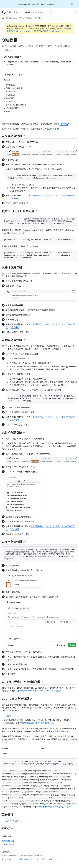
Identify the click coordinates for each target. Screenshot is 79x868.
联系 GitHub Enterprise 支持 (56, 31)
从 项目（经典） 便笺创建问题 (23, 682)
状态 (31, 859)
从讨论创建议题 (13, 432)
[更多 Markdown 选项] (25, 75)
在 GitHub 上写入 (13, 821)
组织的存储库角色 (61, 731)
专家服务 (43, 859)
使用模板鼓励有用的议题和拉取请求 (37, 723)
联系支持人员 (8, 844)
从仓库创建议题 (13, 136)
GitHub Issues (11, 18)
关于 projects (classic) (25, 691)
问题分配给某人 (37, 195)
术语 (21, 859)
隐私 (26, 859)
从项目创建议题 (13, 542)
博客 (50, 859)
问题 (21, 18)
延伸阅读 (9, 814)
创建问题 (38, 18)
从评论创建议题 (13, 267)
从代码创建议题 (13, 340)
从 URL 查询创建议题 (17, 699)
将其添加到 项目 (53, 195)
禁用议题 (55, 129)
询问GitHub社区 (9, 841)
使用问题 (28, 18)
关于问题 (64, 124)
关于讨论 (18, 449)
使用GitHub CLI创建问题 (19, 211)
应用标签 (15, 198)
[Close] (72, 4)
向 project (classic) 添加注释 (49, 691)
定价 (37, 859)
